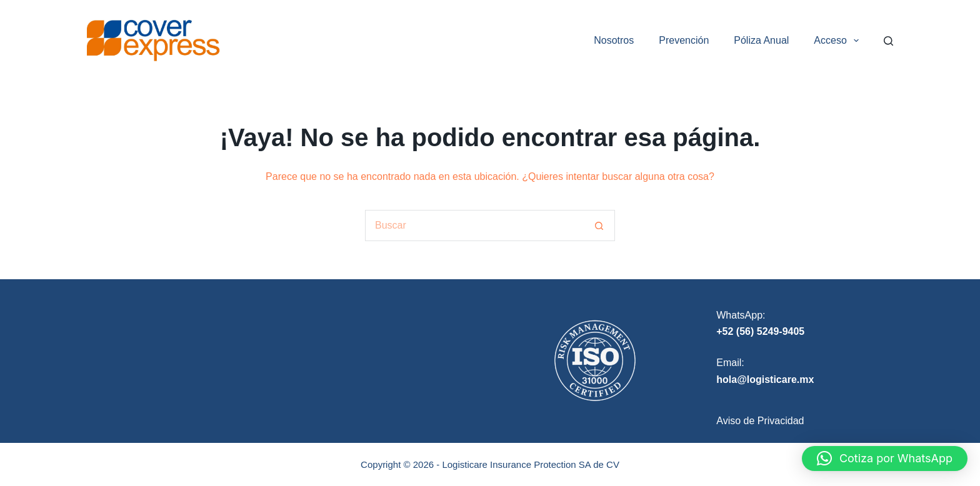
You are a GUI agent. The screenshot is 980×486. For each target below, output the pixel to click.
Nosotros (614, 40)
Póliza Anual (761, 40)
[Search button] (599, 226)
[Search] (888, 41)
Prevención (684, 40)
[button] (885, 459)
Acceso (839, 41)
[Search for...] (474, 226)
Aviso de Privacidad (760, 421)
